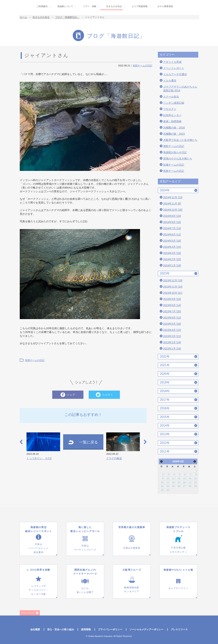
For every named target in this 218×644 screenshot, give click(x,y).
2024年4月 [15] (172, 247)
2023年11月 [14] (173, 287)
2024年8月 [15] (172, 222)
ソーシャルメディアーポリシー (146, 629)
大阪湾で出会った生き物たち (180, 140)
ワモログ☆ (170, 109)
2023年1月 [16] (172, 349)
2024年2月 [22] (172, 259)
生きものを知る (41, 17)
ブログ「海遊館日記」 (67, 17)
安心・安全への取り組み (61, 629)
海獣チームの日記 (174, 146)
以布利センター (172, 115)
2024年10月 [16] (173, 210)
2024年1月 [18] (172, 265)
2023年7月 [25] (172, 311)
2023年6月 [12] (172, 318)
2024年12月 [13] (173, 197)
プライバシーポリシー (110, 629)
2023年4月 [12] (172, 330)
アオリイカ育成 (172, 62)
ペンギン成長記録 (174, 103)
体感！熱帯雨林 (172, 121)
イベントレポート (174, 68)
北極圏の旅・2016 (174, 128)
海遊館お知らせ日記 (175, 152)
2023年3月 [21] (172, 336)
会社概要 (35, 629)
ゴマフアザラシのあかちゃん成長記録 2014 (180, 89)
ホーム (23, 17)
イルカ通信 (170, 80)
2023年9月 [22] (172, 299)
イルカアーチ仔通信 (175, 74)
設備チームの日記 (174, 165)
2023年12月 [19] (173, 280)
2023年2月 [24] (172, 342)
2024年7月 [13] (172, 228)
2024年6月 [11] (172, 234)
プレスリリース (179, 629)
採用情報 (86, 629)
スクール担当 (171, 97)
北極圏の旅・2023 (174, 134)
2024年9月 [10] (172, 216)
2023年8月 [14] (172, 305)
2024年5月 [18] (172, 241)
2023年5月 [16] (172, 324)
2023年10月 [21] (173, 293)
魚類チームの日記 (142, 66)
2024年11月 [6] (172, 204)
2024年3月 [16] (172, 253)
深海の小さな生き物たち (178, 159)
